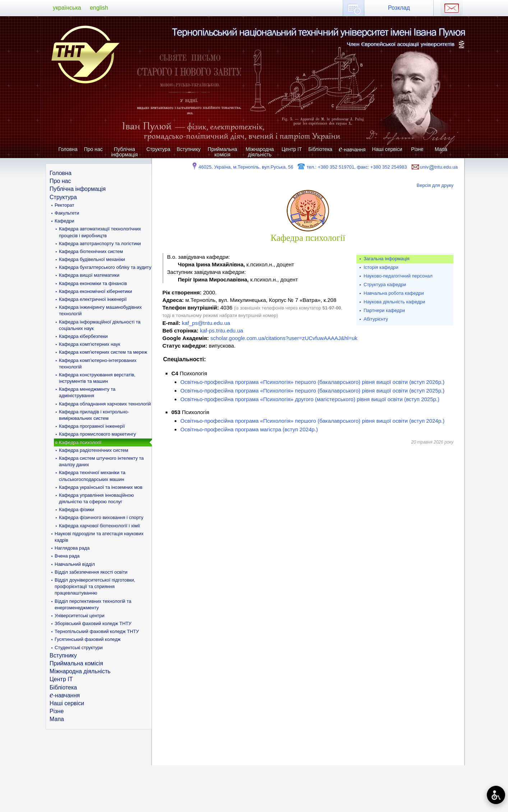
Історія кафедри (381, 267)
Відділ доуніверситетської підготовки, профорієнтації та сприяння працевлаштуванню (95, 586)
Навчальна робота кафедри (394, 293)
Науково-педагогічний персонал (398, 276)
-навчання (352, 149)
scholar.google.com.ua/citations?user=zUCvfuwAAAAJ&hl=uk (284, 338)
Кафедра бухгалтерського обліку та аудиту (105, 267)
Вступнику (189, 149)
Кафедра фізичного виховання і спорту (101, 517)
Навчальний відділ (75, 564)
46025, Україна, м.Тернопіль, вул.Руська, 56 (242, 167)
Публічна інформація (125, 152)
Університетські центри (80, 616)
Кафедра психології (80, 442)
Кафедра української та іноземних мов (101, 487)
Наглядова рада (72, 548)
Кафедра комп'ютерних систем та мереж (103, 352)
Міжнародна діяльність (260, 152)
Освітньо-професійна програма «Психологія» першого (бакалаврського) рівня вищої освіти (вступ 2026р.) (312, 382)
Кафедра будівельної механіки (92, 259)
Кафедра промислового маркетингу (97, 434)
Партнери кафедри (384, 310)
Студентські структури (79, 648)
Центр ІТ (292, 149)
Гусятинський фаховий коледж (88, 639)
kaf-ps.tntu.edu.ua (221, 331)
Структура (158, 149)
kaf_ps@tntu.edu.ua (206, 323)
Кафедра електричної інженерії (93, 299)
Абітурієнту (376, 319)
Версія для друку (435, 185)
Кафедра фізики (77, 510)
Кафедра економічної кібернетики (96, 291)
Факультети (67, 213)
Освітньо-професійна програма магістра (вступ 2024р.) (249, 429)
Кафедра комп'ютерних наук (89, 344)
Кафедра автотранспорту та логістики (100, 244)
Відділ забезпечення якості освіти (91, 572)
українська (67, 8)
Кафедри (64, 221)
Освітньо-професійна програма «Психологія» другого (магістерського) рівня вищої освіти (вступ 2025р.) (310, 399)
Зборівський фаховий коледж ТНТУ (93, 623)
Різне (417, 149)
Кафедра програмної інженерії (92, 426)
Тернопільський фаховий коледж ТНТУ (97, 631)
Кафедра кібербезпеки (83, 336)
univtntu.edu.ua (434, 167)
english (99, 8)
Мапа (441, 149)
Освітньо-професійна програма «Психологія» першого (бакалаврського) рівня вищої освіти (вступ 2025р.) (312, 391)
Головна (68, 149)
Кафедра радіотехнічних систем (94, 450)
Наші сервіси (387, 149)
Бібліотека (320, 149)
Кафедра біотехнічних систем (91, 251)
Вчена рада (67, 556)
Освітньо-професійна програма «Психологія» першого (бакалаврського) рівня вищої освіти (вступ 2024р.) (312, 421)
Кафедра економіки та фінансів (93, 283)
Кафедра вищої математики (89, 275)
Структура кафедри (385, 285)
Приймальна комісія (222, 152)
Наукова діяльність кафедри (394, 302)
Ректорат (64, 205)
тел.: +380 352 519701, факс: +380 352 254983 (352, 167)
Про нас (93, 149)
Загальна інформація (387, 259)
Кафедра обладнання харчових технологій (105, 404)
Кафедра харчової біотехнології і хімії (100, 526)
